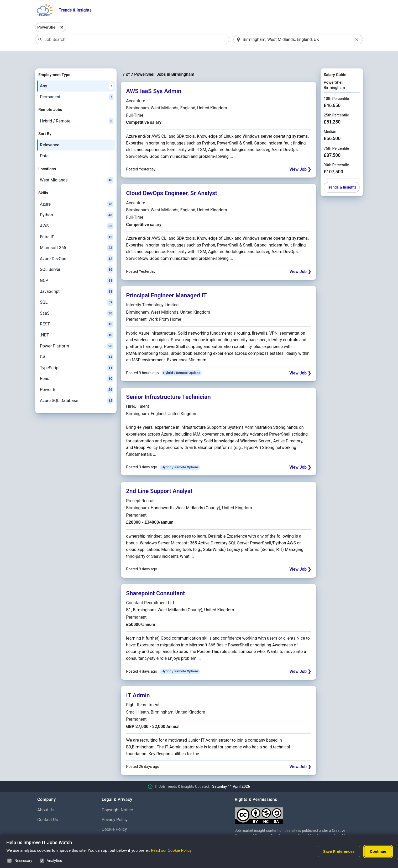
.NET (77, 322)
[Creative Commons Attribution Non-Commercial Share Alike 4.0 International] (298, 800)
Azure (77, 191)
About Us (46, 796)
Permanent (77, 83)
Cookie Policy (114, 816)
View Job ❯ (300, 156)
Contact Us (48, 806)
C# (77, 343)
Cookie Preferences (120, 825)
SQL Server (77, 256)
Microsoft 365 (77, 234)
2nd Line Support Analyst (159, 478)
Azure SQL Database (77, 387)
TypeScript (77, 354)
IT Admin (138, 682)
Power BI (77, 376)
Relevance (50, 132)
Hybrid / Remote (77, 108)
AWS (77, 212)
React (77, 365)
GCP (77, 267)
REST (77, 311)
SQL (77, 289)
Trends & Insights (75, 10)
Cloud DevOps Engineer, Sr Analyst (172, 180)
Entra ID (77, 223)
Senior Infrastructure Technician (168, 383)
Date (44, 142)
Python (77, 202)
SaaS (77, 300)
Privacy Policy (115, 806)
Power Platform (77, 333)
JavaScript (77, 278)
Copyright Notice (117, 796)
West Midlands (77, 167)
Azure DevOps (77, 245)
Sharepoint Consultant (155, 580)
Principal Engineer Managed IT (166, 282)
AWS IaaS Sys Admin (154, 78)
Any (77, 72)
